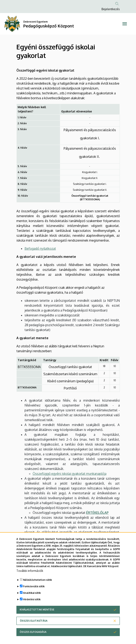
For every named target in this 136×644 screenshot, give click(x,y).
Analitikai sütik (32, 593)
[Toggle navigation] (125, 24)
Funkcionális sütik (34, 586)
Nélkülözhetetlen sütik (37, 580)
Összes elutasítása (34, 621)
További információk (30, 571)
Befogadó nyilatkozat (40, 248)
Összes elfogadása (33, 632)
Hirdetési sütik (32, 599)
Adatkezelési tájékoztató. (67, 566)
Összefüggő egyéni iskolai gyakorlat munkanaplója (70, 474)
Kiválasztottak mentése (37, 610)
